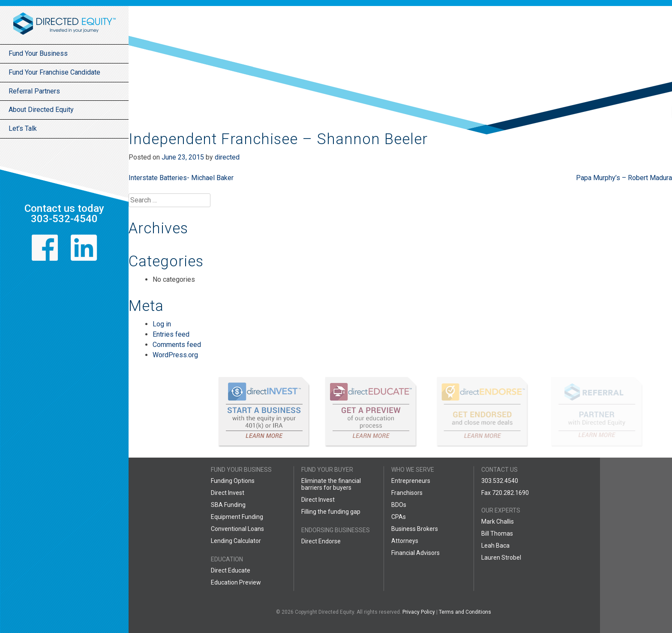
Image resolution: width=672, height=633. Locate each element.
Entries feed (171, 334)
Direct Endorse (321, 541)
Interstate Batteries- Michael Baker (181, 178)
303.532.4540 (500, 481)
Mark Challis (498, 521)
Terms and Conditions (465, 612)
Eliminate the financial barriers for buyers (331, 484)
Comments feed (177, 345)
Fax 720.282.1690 (505, 493)
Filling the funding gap (331, 512)
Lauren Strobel (501, 558)
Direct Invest (228, 493)
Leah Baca (495, 546)
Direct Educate (231, 570)
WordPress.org (175, 355)
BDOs (399, 505)
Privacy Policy (419, 612)
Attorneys (405, 541)
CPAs (399, 517)
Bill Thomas (497, 534)
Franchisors (407, 493)
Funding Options (233, 481)
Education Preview (236, 582)
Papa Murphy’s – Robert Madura (624, 178)
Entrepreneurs (411, 481)
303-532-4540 (64, 219)
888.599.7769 (500, 505)
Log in (162, 324)
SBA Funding (228, 505)
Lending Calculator (236, 541)
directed (227, 157)
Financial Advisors (415, 553)
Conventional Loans (237, 529)
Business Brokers (415, 529)
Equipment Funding (237, 517)
